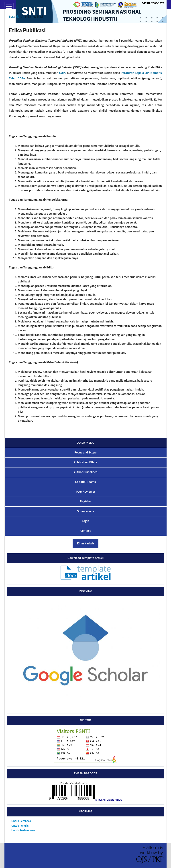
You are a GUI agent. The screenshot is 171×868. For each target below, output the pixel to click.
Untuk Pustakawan (23, 831)
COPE (63, 73)
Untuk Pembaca (21, 821)
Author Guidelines (86, 472)
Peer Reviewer (86, 492)
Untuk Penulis (20, 826)
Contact (85, 531)
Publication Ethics (86, 462)
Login (85, 521)
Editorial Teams (85, 482)
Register (85, 501)
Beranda (14, 17)
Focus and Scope (85, 453)
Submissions (85, 511)
